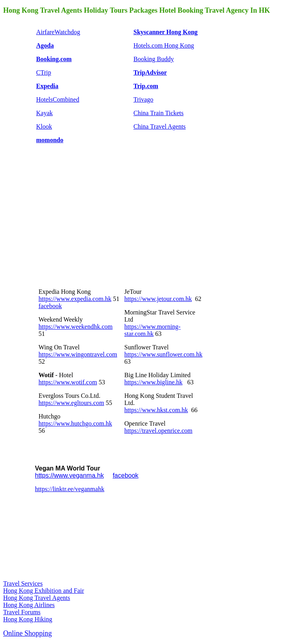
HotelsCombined (58, 99)
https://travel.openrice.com (158, 431)
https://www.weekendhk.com (75, 327)
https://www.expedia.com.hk (75, 299)
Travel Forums (22, 612)
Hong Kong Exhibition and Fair (44, 591)
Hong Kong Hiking (28, 619)
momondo (50, 140)
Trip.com (146, 86)
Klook (44, 126)
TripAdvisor (150, 72)
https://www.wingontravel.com (78, 354)
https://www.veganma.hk (69, 475)
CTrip (44, 72)
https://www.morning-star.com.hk (152, 330)
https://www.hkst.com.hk (156, 410)
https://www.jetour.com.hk (158, 299)
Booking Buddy (154, 59)
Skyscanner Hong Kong (166, 32)
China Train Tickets (158, 113)
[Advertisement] (95, 221)
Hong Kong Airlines (29, 605)
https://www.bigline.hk (153, 382)
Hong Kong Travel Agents (37, 598)
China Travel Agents (160, 126)
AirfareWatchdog (58, 32)
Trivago (143, 99)
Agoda (45, 45)
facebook (50, 306)
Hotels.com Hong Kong (164, 45)
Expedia (47, 86)
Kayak (44, 113)
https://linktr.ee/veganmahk (70, 489)
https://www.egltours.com (71, 403)
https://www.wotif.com (68, 382)
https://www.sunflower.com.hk (163, 354)
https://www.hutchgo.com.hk (75, 423)
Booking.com (54, 59)
